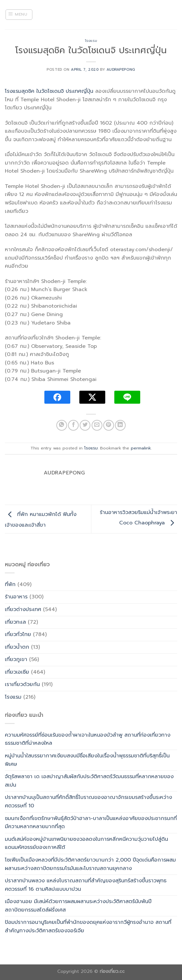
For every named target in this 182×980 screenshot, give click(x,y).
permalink (141, 448)
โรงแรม (91, 41)
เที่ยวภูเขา (16, 659)
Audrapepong (121, 70)
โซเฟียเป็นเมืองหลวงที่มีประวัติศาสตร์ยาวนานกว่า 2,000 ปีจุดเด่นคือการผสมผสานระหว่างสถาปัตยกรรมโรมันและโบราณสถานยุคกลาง (90, 864)
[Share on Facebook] (73, 425)
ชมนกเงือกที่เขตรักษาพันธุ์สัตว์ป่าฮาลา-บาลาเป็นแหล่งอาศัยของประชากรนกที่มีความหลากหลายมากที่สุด (91, 823)
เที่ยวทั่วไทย (18, 634)
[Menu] (19, 15)
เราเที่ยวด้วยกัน (22, 684)
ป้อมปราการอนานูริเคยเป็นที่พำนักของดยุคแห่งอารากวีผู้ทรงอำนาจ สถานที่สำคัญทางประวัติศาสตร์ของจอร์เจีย (88, 926)
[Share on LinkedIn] (120, 425)
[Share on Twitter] (85, 425)
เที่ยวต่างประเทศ (23, 609)
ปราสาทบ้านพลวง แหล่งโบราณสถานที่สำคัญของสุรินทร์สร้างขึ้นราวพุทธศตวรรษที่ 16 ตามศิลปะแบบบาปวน (86, 885)
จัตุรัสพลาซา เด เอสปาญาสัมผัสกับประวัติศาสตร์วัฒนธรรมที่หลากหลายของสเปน (89, 781)
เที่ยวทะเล (15, 622)
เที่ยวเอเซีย (17, 672)
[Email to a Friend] (97, 425)
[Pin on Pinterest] (109, 425)
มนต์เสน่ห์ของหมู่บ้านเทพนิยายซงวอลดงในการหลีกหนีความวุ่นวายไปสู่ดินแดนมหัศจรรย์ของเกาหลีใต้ (86, 843)
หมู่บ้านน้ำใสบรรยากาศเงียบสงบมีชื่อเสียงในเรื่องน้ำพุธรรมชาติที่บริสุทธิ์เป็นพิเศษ (87, 760)
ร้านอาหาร (16, 597)
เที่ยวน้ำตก (17, 647)
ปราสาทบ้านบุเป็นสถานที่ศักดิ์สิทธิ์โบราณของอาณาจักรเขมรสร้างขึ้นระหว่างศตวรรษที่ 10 (88, 802)
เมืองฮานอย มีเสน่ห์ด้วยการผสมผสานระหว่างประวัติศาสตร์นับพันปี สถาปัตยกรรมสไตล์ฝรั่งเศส (78, 906)
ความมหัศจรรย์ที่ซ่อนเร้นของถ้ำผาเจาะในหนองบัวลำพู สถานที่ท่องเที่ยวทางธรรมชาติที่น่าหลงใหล (88, 739)
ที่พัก (10, 584)
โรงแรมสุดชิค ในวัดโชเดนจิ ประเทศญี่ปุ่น (49, 91)
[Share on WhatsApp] (62, 425)
